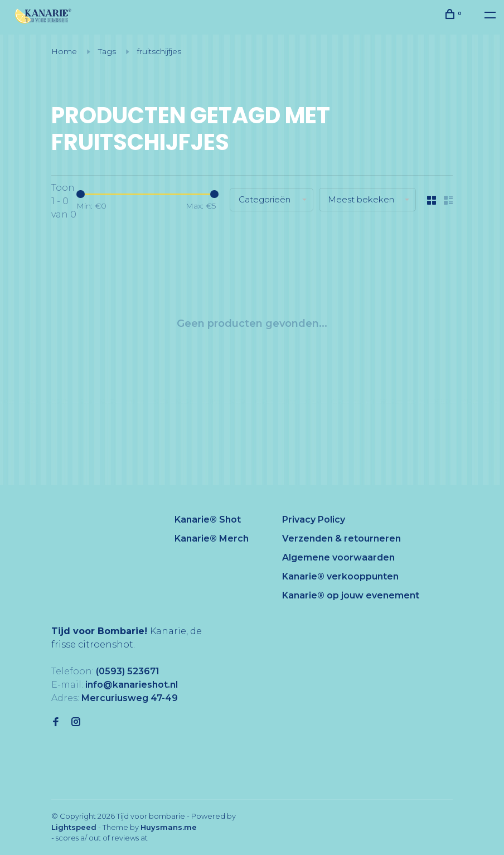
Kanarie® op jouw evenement (351, 595)
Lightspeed (74, 827)
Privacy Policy (314, 520)
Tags (107, 51)
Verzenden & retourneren (341, 538)
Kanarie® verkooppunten (340, 576)
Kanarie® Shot (208, 520)
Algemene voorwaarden (338, 557)
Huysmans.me (169, 827)
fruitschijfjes (159, 51)
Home (64, 51)
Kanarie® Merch (212, 538)
